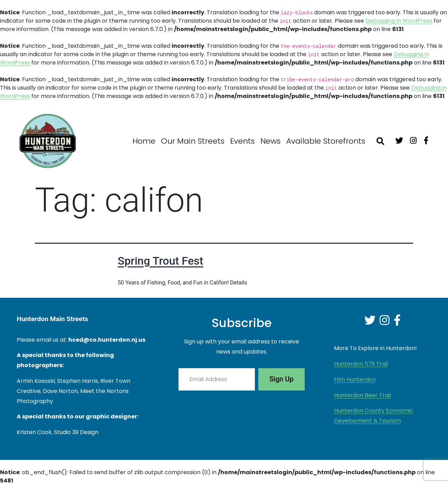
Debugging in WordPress (399, 21)
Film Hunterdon (355, 380)
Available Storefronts (326, 141)
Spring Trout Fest (161, 261)
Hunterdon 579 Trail (361, 364)
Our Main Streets (193, 141)
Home (144, 141)
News (271, 141)
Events (242, 141)
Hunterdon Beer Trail (362, 395)
